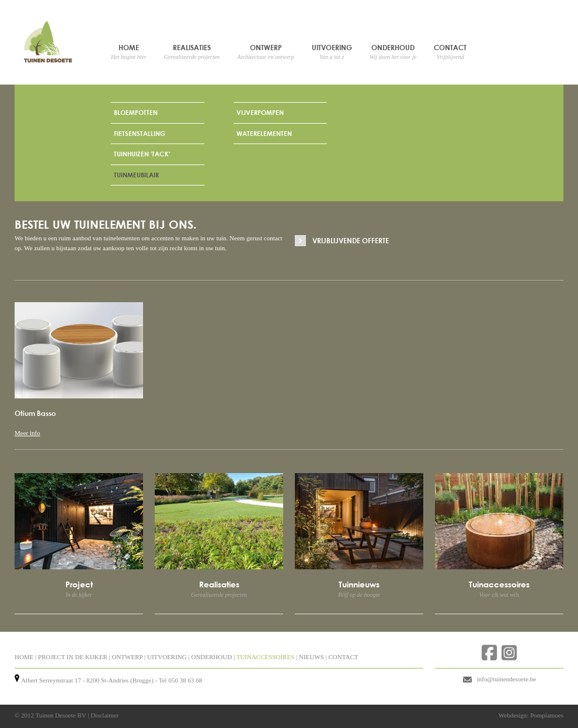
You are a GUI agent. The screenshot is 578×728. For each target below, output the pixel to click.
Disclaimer (105, 715)
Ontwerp (265, 51)
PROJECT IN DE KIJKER (73, 657)
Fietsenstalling (140, 133)
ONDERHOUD (211, 657)
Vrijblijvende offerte (351, 240)
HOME (24, 657)
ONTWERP (127, 657)
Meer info (27, 433)
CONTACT (343, 657)
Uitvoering (332, 51)
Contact (450, 51)
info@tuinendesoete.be (506, 679)
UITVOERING (167, 657)
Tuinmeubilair (136, 175)
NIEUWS (311, 657)
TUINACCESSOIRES (266, 657)
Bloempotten (136, 112)
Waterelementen (264, 133)
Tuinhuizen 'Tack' (142, 154)
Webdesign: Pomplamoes (531, 715)
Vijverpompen (260, 112)
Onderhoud (393, 51)
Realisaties (192, 51)
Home (129, 51)
